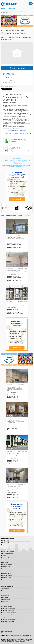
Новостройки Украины (6, 564)
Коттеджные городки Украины (8, 608)
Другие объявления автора (23, 133)
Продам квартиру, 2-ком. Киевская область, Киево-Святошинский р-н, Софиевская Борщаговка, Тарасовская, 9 (18, 162)
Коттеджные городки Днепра (8, 615)
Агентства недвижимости (7, 553)
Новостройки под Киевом (7, 569)
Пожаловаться (9, 133)
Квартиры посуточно (6, 591)
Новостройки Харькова (7, 575)
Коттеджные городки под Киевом (9, 613)
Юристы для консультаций (20, 151)
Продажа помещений (6, 549)
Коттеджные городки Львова (8, 621)
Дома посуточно (5, 595)
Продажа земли (5, 547)
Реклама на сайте (5, 558)
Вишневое (9, 39)
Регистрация (12, 8)
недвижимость (12, 86)
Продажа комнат (5, 543)
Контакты (4, 556)
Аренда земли (5, 597)
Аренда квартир (5, 589)
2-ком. (23, 33)
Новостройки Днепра (6, 571)
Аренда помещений (6, 600)
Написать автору (13, 130)
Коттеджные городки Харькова (8, 619)
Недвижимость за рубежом (8, 551)
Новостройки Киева (6, 567)
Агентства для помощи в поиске (19, 141)
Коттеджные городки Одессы (8, 617)
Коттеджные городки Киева (8, 611)
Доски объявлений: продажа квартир (19, 11)
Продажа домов (5, 545)
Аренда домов (5, 593)
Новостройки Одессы (6, 573)
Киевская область (8, 37)
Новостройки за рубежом (7, 580)
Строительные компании (7, 582)
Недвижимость (5, 11)
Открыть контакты (17, 68)
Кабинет (3, 8)
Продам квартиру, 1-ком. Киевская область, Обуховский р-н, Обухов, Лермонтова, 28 (16, 166)
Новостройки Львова (6, 578)
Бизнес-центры (5, 602)
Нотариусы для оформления (16, 148)
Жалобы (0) (23, 130)
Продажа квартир (5, 540)
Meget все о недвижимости (17, 632)
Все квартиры (17, 159)
